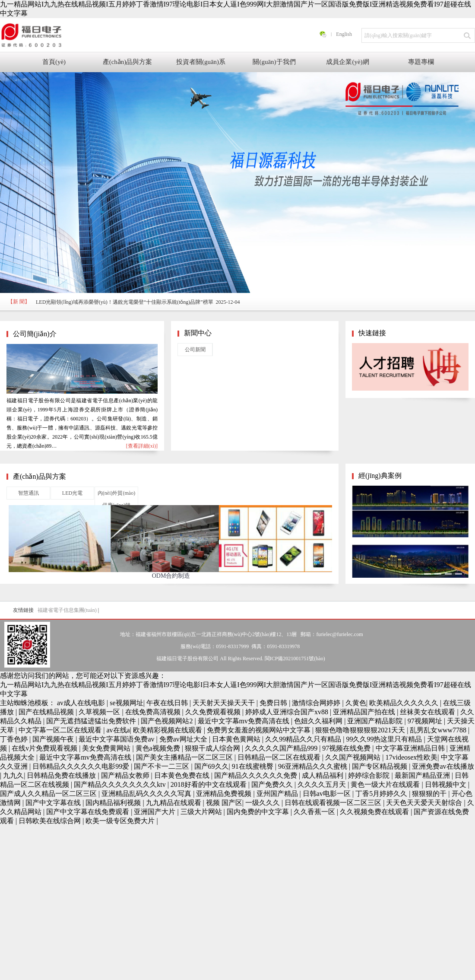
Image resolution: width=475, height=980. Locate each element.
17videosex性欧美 (411, 757)
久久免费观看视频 (214, 712)
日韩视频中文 (446, 784)
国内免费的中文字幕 (259, 812)
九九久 (13, 775)
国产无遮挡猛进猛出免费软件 (92, 721)
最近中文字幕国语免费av (117, 739)
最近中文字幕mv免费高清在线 (244, 721)
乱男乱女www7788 (439, 730)
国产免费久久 (273, 784)
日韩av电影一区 (328, 794)
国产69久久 (212, 766)
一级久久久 (263, 803)
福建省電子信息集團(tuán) (67, 610)
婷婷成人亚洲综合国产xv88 (288, 712)
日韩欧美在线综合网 (51, 821)
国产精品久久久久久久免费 (256, 775)
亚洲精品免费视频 (225, 794)
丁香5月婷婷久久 (382, 794)
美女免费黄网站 (107, 748)
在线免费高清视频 (154, 712)
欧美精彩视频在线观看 (168, 730)
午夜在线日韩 (168, 703)
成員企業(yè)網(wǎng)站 (347, 65)
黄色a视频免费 (159, 748)
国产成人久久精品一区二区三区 (49, 794)
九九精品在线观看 (174, 803)
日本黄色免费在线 (183, 775)
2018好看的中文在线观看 (209, 784)
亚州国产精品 (278, 794)
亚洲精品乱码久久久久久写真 (147, 794)
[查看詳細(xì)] (142, 446)
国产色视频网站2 (168, 721)
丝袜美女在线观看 (428, 712)
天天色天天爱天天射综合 (425, 803)
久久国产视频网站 (354, 757)
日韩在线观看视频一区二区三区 (334, 803)
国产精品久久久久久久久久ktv (120, 784)
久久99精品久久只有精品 (304, 739)
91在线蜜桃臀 (253, 766)
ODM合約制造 (171, 576)
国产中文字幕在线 (54, 803)
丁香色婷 (15, 739)
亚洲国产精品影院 (376, 721)
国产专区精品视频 (380, 766)
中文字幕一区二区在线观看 (61, 730)
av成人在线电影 (82, 703)
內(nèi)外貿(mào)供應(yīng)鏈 (116, 499)
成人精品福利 (323, 775)
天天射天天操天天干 (225, 703)
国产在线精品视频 (47, 712)
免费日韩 (274, 703)
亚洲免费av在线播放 (443, 766)
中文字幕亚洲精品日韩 (411, 748)
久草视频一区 (100, 712)
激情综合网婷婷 (317, 703)
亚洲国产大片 (155, 812)
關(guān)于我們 (274, 62)
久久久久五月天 (323, 784)
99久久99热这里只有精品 (385, 739)
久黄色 (356, 703)
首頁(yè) (54, 62)
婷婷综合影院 (370, 775)
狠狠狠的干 (430, 794)
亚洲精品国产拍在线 (365, 712)
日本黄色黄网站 (237, 739)
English (344, 34)
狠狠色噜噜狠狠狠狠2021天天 (361, 730)
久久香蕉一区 (315, 812)
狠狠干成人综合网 (213, 748)
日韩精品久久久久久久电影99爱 (82, 766)
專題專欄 (421, 62)
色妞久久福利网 (319, 721)
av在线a (118, 730)
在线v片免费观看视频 (45, 748)
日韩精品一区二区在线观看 (280, 757)
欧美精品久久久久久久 (405, 703)
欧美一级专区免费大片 (121, 821)
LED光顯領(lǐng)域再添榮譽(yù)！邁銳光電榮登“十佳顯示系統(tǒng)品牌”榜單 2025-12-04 (138, 302)
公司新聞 (195, 350)
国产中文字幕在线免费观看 (89, 812)
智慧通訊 (28, 493)
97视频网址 (426, 721)
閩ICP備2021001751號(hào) (295, 659)
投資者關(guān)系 (201, 62)
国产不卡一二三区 (162, 766)
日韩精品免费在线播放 (62, 775)
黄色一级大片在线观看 (386, 784)
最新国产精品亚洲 (423, 775)
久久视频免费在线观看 (375, 812)
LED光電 (72, 493)
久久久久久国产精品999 (282, 748)
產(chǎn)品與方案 (128, 62)
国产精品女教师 (126, 775)
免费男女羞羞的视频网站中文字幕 (260, 730)
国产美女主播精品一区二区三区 (185, 757)
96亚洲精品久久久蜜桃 (313, 766)
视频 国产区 (224, 803)
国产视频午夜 (54, 739)
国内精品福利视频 (114, 803)
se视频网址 (126, 703)
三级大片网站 (202, 812)
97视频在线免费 (347, 748)
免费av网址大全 (184, 739)
